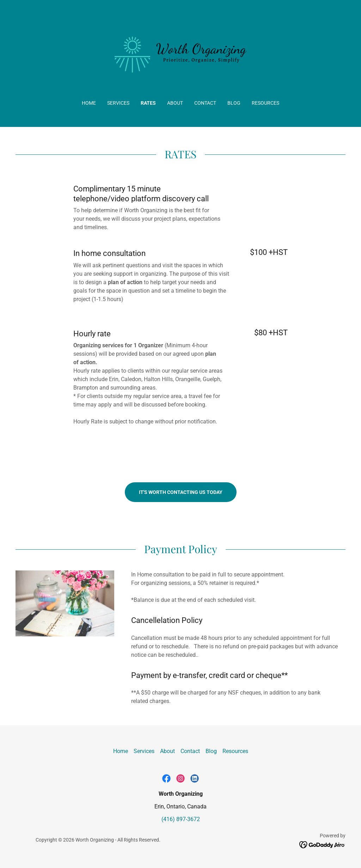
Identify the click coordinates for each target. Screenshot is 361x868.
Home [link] (89, 103)
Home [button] (121, 751)
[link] (180, 54)
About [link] (175, 103)
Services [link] (118, 103)
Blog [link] (234, 103)
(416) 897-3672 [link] (181, 819)
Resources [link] (265, 103)
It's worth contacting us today (181, 492)
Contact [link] (205, 103)
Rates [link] (148, 103)
